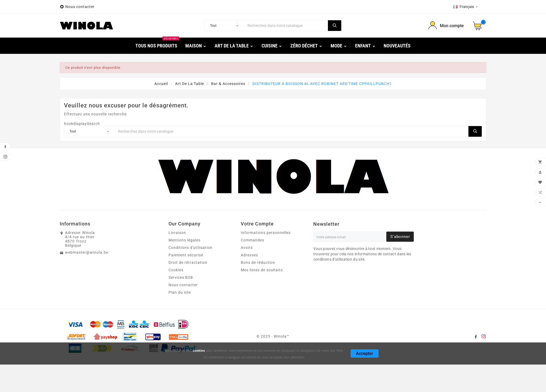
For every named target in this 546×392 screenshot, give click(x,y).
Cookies (176, 270)
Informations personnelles (266, 233)
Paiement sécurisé (186, 255)
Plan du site (180, 292)
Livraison (177, 233)
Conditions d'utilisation (190, 248)
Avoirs (247, 248)
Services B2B (181, 277)
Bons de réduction (258, 262)
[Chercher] (286, 26)
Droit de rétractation (188, 262)
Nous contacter (81, 7)
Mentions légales (184, 240)
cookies (199, 351)
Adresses (249, 255)
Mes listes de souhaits (262, 270)
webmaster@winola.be (87, 252)
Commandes (252, 240)
